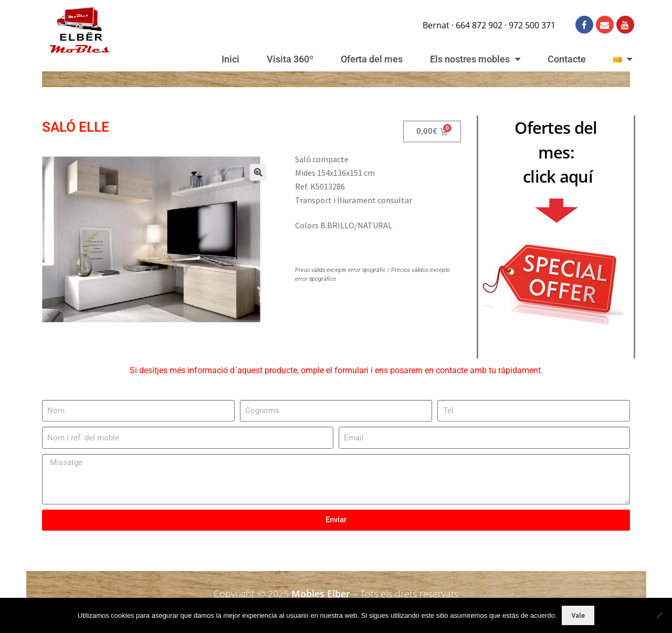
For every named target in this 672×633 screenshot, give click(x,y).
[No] (659, 615)
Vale (578, 615)
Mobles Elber (321, 594)
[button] (247, 181)
